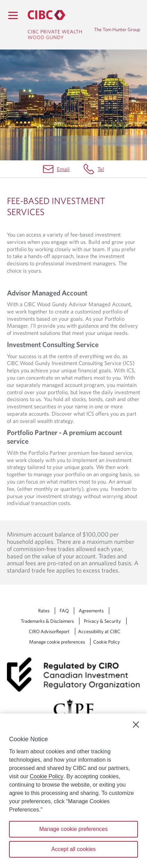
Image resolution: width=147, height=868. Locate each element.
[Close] (136, 725)
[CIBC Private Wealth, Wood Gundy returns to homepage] (55, 25)
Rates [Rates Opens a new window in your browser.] (44, 611)
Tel (101, 169)
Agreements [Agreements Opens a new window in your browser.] (91, 611)
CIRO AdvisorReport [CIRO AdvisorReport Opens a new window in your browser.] (49, 631)
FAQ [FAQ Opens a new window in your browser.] (64, 611)
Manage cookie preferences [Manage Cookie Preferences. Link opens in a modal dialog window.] (57, 642)
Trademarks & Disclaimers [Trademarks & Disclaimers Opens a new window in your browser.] (47, 621)
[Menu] (13, 15)
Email (63, 169)
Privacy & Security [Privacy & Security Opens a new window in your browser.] (102, 621)
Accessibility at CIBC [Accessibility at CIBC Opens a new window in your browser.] (99, 631)
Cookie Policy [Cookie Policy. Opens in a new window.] (47, 776)
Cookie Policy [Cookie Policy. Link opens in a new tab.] (107, 642)
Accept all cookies (73, 849)
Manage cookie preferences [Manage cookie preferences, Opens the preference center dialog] (73, 829)
